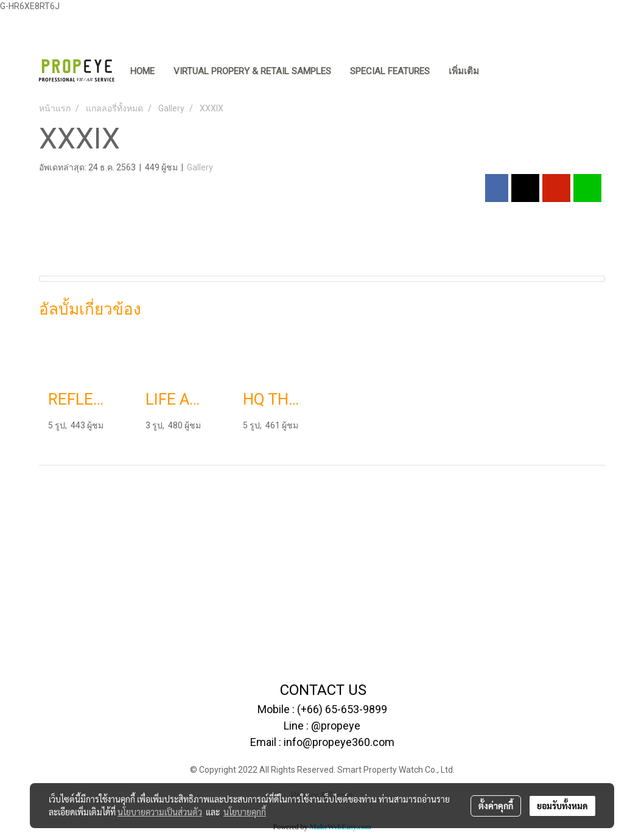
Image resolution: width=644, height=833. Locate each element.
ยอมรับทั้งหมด (562, 806)
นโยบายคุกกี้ (245, 812)
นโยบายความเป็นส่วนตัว (160, 812)
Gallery (200, 167)
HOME (142, 71)
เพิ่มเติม (464, 71)
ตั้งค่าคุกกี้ (496, 806)
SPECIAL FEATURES (390, 71)
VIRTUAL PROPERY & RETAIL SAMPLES (252, 71)
